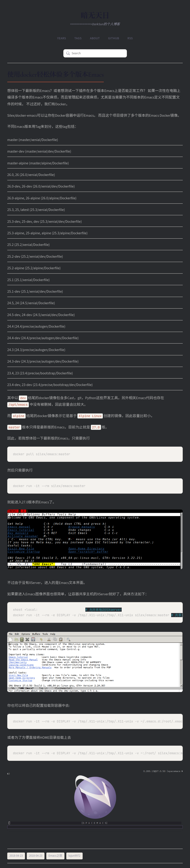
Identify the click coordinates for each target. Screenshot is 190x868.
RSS (129, 38)
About (95, 38)
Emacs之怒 (56, 855)
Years (63, 38)
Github (113, 38)
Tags (79, 38)
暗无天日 (95, 16)
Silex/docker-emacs (22, 115)
